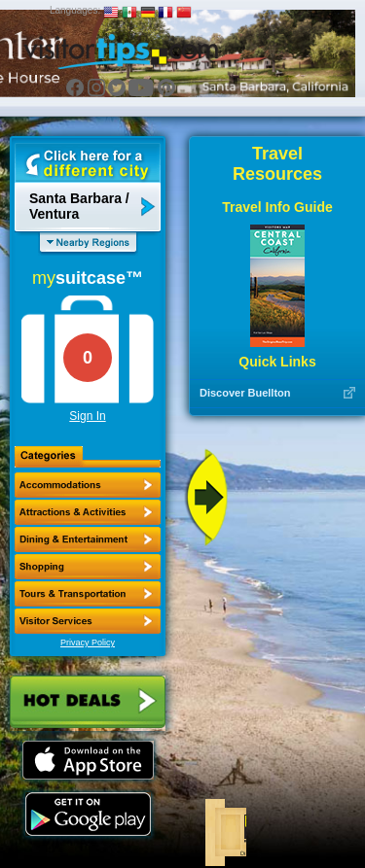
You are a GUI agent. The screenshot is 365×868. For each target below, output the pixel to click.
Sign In (87, 416)
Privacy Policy (88, 642)
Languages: (75, 10)
